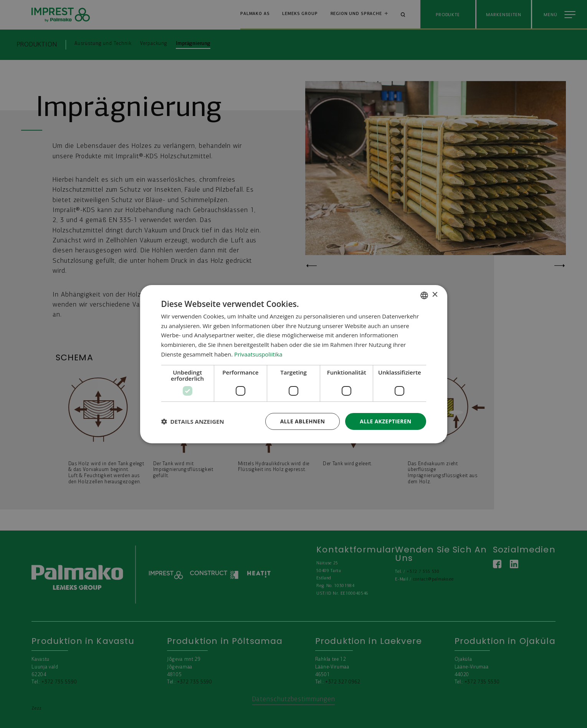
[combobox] (424, 295)
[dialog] (294, 364)
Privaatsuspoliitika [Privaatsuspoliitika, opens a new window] (259, 354)
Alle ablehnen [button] (301, 421)
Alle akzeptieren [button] (385, 421)
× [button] (435, 295)
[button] (193, 421)
